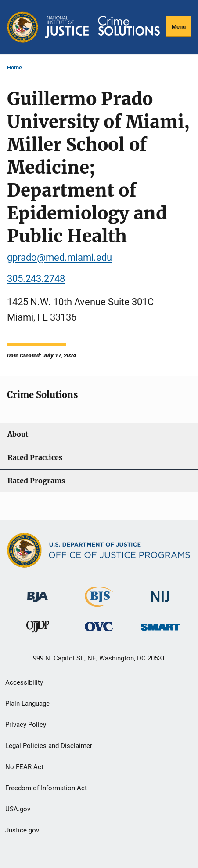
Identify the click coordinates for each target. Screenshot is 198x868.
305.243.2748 (36, 279)
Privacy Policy (26, 725)
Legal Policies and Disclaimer (49, 746)
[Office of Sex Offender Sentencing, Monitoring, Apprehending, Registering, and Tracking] (160, 625)
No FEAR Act (24, 767)
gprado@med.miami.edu (59, 257)
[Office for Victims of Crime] (99, 626)
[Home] (103, 27)
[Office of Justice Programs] (23, 27)
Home (14, 67)
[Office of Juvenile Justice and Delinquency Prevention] (38, 629)
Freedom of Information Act (46, 788)
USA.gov (18, 809)
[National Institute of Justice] (160, 593)
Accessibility (24, 682)
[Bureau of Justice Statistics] (99, 603)
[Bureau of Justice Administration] (38, 592)
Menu (179, 27)
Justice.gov (22, 830)
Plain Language (27, 704)
